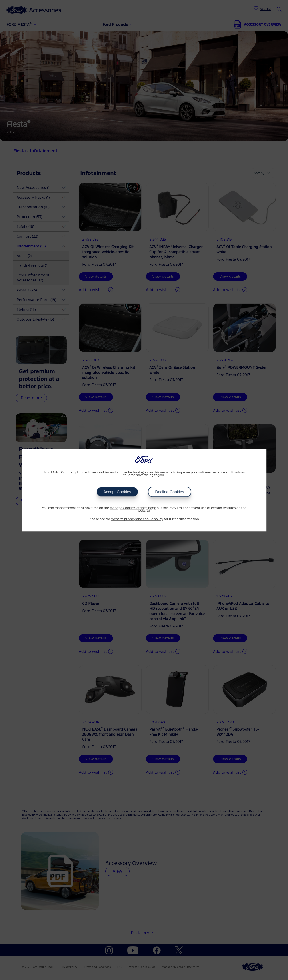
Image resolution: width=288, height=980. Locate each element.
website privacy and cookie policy (137, 519)
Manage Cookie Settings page (133, 508)
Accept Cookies (117, 492)
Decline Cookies (170, 492)
